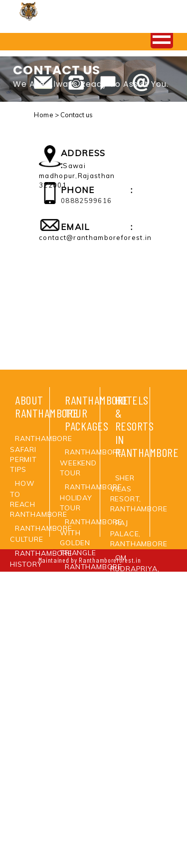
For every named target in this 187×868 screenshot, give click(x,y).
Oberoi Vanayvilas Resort (134, 773)
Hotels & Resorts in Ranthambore (147, 426)
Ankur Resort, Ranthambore (139, 603)
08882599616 (86, 201)
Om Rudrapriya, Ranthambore (139, 568)
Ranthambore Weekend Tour (91, 462)
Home (44, 115)
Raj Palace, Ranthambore (139, 533)
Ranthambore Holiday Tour (91, 497)
